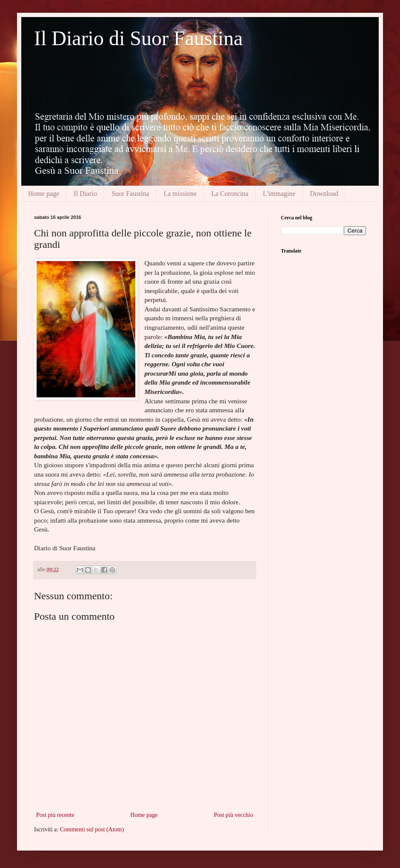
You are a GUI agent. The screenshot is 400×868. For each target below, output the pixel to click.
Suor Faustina (130, 194)
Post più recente (55, 815)
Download (324, 194)
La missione (180, 194)
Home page (44, 194)
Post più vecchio (233, 815)
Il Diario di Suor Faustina (139, 38)
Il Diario (85, 194)
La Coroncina (230, 194)
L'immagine (279, 194)
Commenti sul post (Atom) (92, 829)
